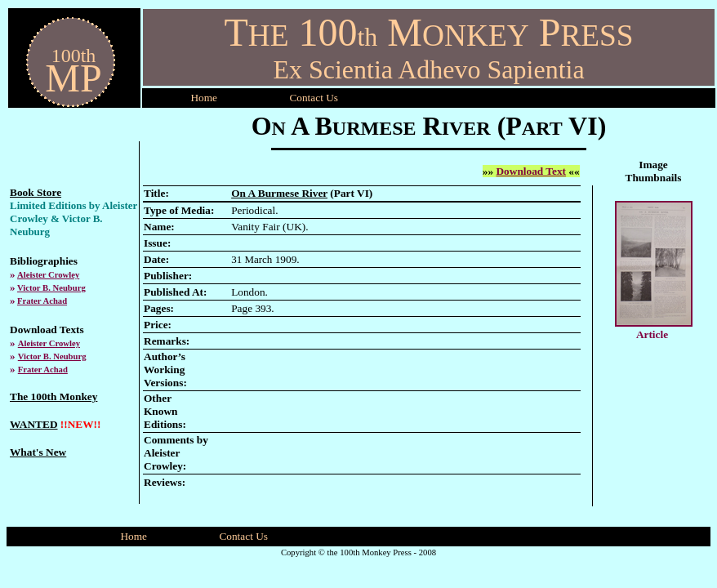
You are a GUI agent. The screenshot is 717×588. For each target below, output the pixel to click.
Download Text (531, 171)
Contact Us (243, 536)
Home (204, 98)
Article (652, 334)
